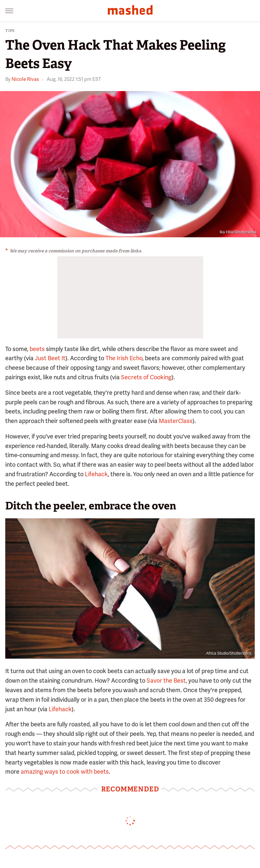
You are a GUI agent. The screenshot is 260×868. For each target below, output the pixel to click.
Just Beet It (50, 358)
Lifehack (96, 474)
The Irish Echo (124, 358)
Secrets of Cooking (146, 377)
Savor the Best (166, 680)
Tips (10, 31)
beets (37, 349)
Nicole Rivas (25, 79)
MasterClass (176, 421)
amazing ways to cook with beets (65, 772)
